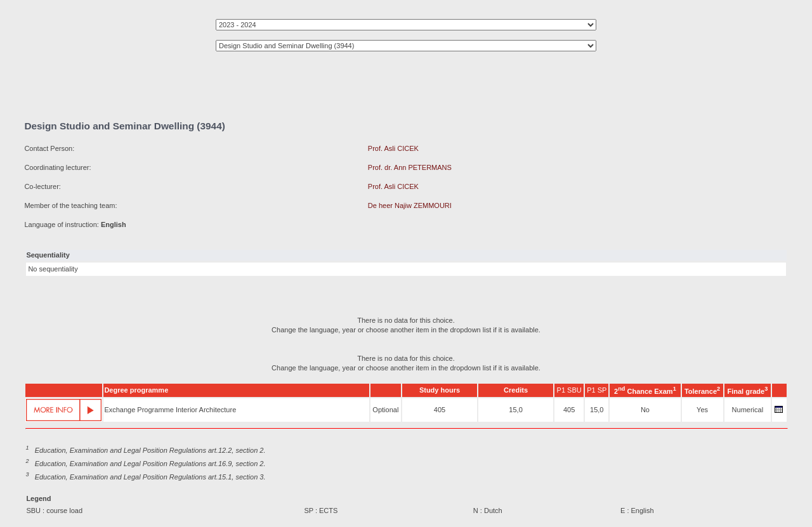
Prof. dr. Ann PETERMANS (410, 167)
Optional (385, 410)
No (645, 410)
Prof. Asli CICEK (393, 148)
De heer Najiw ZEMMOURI (410, 205)
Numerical (748, 410)
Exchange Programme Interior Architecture (170, 410)
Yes (702, 410)
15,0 (515, 410)
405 (440, 410)
